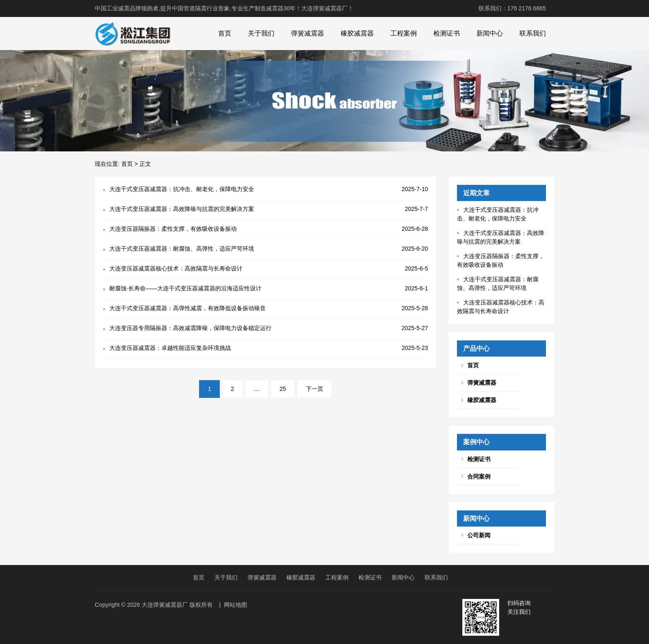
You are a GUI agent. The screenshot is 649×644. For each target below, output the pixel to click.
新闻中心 (490, 33)
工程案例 (404, 33)
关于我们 (261, 33)
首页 (225, 33)
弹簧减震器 (308, 33)
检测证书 (447, 33)
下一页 (315, 389)
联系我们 (533, 33)
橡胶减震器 (357, 33)
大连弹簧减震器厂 (165, 605)
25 (283, 389)
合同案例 (479, 476)
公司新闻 (479, 535)
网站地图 (236, 605)
